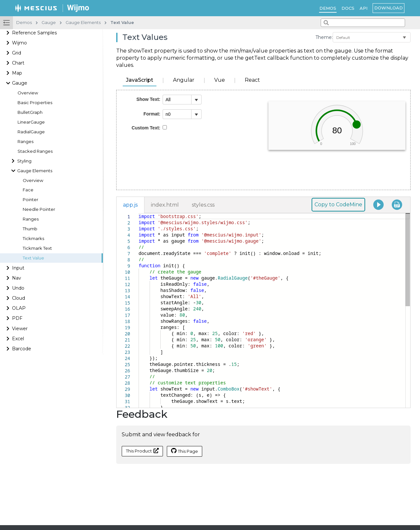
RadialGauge (31, 132)
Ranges (25, 142)
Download (389, 8)
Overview (28, 93)
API (364, 8)
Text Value (33, 258)
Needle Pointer (39, 209)
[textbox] (139, 213)
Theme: (324, 37)
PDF (17, 318)
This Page (185, 451)
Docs (348, 8)
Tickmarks (33, 239)
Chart (18, 63)
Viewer (20, 329)
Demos (328, 8)
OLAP (19, 308)
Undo (18, 288)
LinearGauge (31, 122)
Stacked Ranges (35, 151)
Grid (17, 53)
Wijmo (19, 43)
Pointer (31, 200)
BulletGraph (30, 112)
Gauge (20, 83)
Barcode (22, 349)
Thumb (30, 229)
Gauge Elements (35, 171)
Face (28, 190)
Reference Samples (34, 33)
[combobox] (363, 23)
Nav (17, 278)
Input (18, 268)
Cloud (19, 298)
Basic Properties (35, 103)
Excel (18, 339)
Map (17, 73)
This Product (142, 451)
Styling (24, 161)
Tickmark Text (37, 248)
